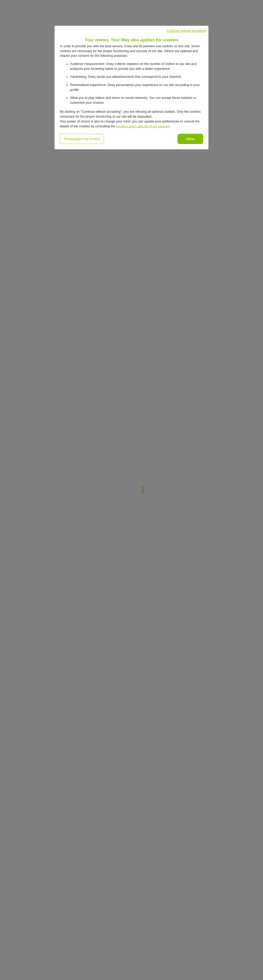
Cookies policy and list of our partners (143, 126)
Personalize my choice (82, 139)
